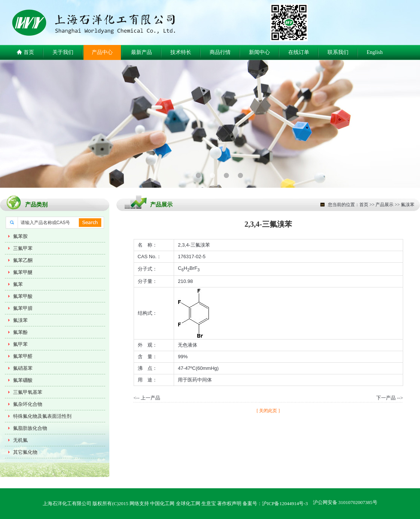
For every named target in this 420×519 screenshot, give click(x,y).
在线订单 (299, 52)
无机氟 (20, 440)
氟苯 (18, 284)
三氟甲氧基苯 (28, 392)
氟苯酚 (20, 332)
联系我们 (338, 52)
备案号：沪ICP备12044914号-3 (275, 503)
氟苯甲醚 (23, 272)
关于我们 (63, 52)
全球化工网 (188, 503)
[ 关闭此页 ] (268, 411)
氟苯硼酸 (23, 380)
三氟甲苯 (23, 248)
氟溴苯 (20, 320)
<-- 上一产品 (147, 398)
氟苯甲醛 (23, 356)
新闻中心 (259, 52)
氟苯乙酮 (23, 260)
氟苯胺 (20, 236)
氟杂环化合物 (28, 404)
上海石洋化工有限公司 (67, 503)
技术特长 (181, 52)
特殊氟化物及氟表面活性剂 (42, 416)
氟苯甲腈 (23, 308)
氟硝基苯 (23, 368)
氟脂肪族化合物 (30, 428)
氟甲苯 (20, 344)
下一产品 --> (389, 398)
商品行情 (220, 52)
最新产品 (141, 52)
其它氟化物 (25, 452)
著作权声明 (229, 503)
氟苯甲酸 (23, 296)
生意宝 (209, 503)
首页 (25, 53)
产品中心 (102, 52)
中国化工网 (162, 503)
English (375, 52)
